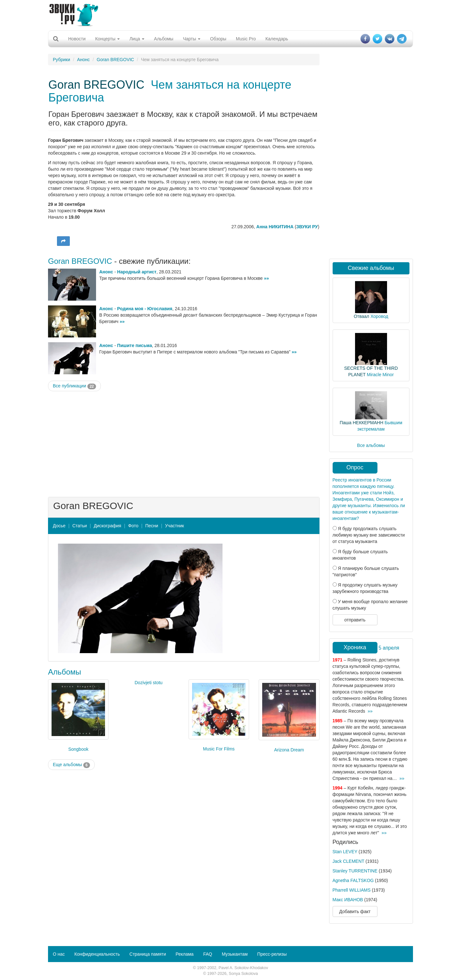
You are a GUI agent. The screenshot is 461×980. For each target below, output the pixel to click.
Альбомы (164, 39)
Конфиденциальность (97, 954)
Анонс (84, 60)
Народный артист (137, 272)
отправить (355, 620)
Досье (59, 526)
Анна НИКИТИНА (275, 227)
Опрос (355, 467)
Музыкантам (235, 954)
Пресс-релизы (272, 954)
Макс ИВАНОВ (348, 900)
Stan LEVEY (345, 852)
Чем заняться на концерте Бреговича (170, 91)
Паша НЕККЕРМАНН (361, 423)
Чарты (192, 39)
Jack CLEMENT (348, 861)
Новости (77, 39)
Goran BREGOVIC (115, 60)
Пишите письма (135, 345)
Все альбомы (371, 445)
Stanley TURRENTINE (355, 871)
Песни (152, 526)
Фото (133, 526)
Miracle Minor (380, 375)
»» (267, 278)
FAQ (208, 954)
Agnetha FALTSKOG (353, 880)
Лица (137, 39)
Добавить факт (355, 911)
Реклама (184, 954)
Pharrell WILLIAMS (352, 890)
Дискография (108, 526)
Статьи (80, 526)
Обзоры (218, 39)
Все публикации (74, 386)
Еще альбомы (71, 765)
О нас (59, 954)
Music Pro (246, 39)
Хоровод (379, 316)
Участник (175, 526)
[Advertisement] (230, 14)
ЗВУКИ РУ (307, 227)
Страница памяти (148, 954)
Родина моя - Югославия (145, 309)
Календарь (277, 39)
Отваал (361, 316)
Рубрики (61, 60)
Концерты (107, 39)
